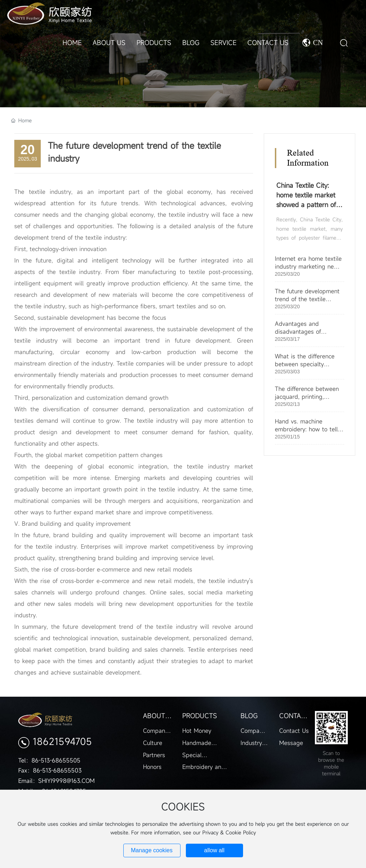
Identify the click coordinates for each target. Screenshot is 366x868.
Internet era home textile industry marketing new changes (308, 266)
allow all (214, 850)
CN (318, 43)
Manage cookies (152, 850)
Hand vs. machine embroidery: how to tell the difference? (306, 429)
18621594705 (63, 741)
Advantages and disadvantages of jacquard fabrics (298, 332)
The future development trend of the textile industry (307, 299)
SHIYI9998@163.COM (66, 781)
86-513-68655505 (56, 760)
